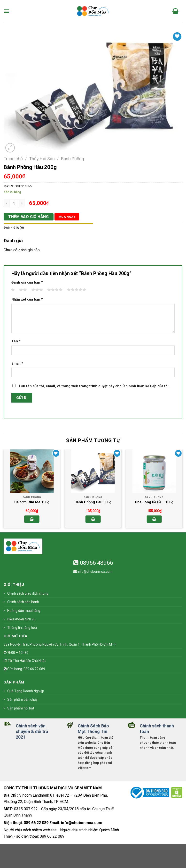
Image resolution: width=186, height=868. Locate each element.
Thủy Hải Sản (42, 159)
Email (17, 364)
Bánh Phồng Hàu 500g (93, 502)
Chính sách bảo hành (23, 602)
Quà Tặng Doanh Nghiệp (26, 691)
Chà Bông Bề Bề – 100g (154, 502)
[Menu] (7, 11)
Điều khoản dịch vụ (21, 619)
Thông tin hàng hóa (22, 628)
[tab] (48, 228)
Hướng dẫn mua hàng (24, 611)
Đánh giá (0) (14, 228)
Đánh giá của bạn (27, 282)
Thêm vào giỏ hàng (28, 217)
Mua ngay (67, 217)
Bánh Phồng (73, 159)
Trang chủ (13, 159)
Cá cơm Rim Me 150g (32, 502)
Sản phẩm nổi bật (21, 708)
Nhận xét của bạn (27, 299)
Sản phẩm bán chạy (22, 699)
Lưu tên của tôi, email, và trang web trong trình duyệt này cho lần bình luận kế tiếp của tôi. (94, 386)
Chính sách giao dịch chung (28, 593)
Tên (16, 341)
